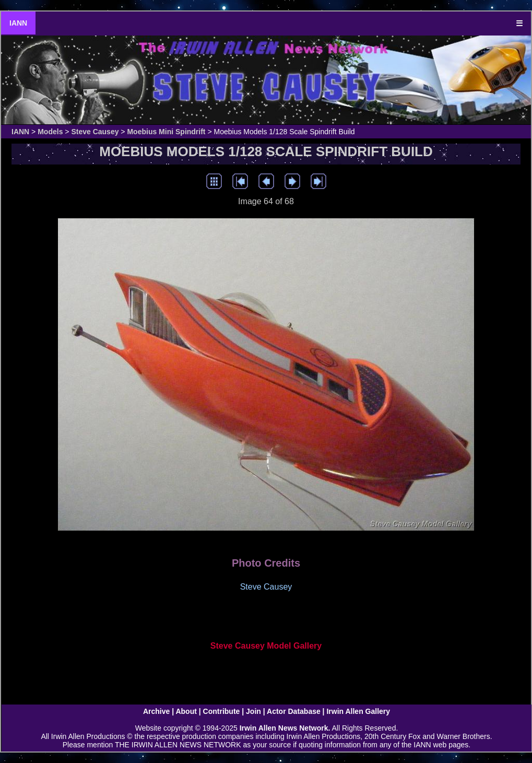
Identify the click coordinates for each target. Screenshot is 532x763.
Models (50, 132)
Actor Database (294, 711)
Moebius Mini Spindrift (166, 132)
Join (253, 711)
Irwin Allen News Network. (285, 728)
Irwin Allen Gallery (358, 711)
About (186, 711)
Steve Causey (95, 132)
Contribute (222, 711)
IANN (18, 23)
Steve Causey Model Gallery (266, 646)
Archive (156, 711)
